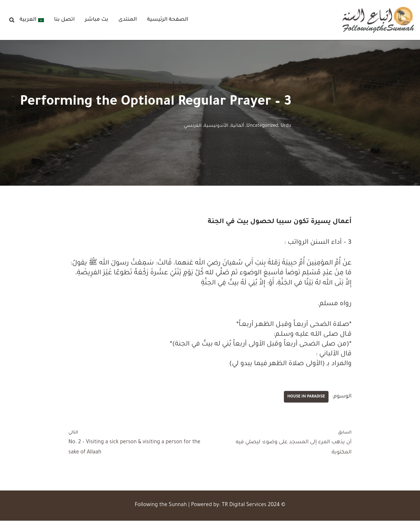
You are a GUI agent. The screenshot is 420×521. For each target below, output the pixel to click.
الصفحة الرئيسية (168, 20)
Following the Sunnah (161, 506)
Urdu (286, 126)
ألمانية (237, 126)
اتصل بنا (64, 20)
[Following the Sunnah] (378, 20)
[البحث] (12, 20)
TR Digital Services (244, 506)
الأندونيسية (216, 126)
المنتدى (128, 20)
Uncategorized (262, 126)
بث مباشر (97, 20)
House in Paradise (306, 397)
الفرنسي (193, 126)
